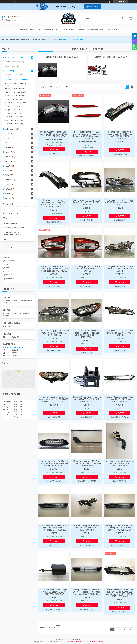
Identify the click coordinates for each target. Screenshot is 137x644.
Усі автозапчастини (96, 30)
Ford (32, 30)
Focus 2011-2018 (12, 106)
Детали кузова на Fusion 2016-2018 (111, 57)
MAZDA (8, 198)
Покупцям (112, 30)
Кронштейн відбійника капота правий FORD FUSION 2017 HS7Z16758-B (87, 399)
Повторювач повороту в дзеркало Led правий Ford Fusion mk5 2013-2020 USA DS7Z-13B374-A (54, 203)
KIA (6, 143)
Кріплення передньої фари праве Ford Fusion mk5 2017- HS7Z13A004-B (87, 528)
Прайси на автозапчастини (14, 228)
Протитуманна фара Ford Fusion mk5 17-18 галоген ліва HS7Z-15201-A (120, 202)
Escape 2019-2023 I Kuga (15, 96)
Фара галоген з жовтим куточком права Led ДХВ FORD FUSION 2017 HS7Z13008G (54, 399)
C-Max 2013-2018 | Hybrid (15, 103)
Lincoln (73, 30)
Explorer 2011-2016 (13, 117)
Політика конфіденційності (95, 642)
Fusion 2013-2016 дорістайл (16, 75)
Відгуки (6, 209)
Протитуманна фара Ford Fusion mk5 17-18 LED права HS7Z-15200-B (120, 269)
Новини (6, 239)
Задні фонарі (10, 66)
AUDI (7, 171)
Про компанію (9, 204)
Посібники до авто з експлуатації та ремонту (13, 233)
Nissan (81, 30)
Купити (55, 149)
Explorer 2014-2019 (13, 120)
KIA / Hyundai (61, 30)
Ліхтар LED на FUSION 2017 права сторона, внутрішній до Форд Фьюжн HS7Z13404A (54, 269)
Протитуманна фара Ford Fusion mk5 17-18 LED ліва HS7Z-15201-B (120, 333)
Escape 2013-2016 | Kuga (15, 89)
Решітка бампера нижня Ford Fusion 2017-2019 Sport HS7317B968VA (120, 399)
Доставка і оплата (10, 214)
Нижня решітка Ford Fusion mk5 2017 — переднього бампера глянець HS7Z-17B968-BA (87, 592)
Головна (24, 30)
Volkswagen (48, 30)
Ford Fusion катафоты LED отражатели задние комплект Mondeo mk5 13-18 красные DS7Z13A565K (87, 135)
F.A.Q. (5, 218)
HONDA (8, 189)
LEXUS (7, 184)
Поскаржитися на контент (75, 642)
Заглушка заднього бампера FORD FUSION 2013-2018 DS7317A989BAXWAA (54, 592)
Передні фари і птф (12, 62)
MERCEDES (9, 180)
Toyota (8, 157)
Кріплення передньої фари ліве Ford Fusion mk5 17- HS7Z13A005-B (120, 463)
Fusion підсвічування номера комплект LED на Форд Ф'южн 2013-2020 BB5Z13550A (54, 134)
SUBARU (8, 194)
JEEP (38, 30)
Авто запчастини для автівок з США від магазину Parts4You (30, 39)
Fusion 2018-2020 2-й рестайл (17, 83)
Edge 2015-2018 (12, 110)
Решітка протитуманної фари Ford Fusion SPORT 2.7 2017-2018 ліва (87, 202)
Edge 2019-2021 (12, 113)
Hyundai (8, 147)
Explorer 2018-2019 (13, 124)
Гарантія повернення (11, 223)
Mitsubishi (9, 161)
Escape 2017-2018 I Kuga (15, 92)
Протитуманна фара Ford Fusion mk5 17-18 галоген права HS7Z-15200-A (54, 333)
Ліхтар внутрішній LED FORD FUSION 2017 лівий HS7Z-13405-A (87, 269)
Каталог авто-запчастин (13, 58)
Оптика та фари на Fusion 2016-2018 (62, 57)
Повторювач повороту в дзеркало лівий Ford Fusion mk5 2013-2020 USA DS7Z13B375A (120, 135)
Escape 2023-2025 (12, 99)
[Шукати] (123, 18)
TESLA (7, 166)
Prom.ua (80, 640)
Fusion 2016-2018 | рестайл (16, 80)
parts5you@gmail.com (14, 347)
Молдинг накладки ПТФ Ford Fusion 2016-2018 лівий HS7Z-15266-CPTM (87, 463)
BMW (7, 175)
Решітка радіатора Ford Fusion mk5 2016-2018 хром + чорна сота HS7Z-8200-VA (54, 463)
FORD (58, 39)
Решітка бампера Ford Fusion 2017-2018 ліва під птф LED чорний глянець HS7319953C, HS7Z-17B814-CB (120, 593)
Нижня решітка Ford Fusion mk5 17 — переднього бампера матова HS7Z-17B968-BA (54, 528)
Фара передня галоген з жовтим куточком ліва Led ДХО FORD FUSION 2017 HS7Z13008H (87, 334)
